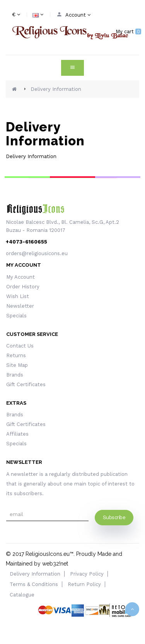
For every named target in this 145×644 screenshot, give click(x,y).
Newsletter (20, 306)
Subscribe (114, 517)
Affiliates (17, 434)
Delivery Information (56, 89)
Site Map (17, 365)
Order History (23, 287)
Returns (16, 355)
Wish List (18, 296)
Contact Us (20, 346)
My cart (128, 32)
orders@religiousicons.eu (37, 253)
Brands (15, 375)
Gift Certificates (26, 384)
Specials (16, 316)
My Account (20, 277)
